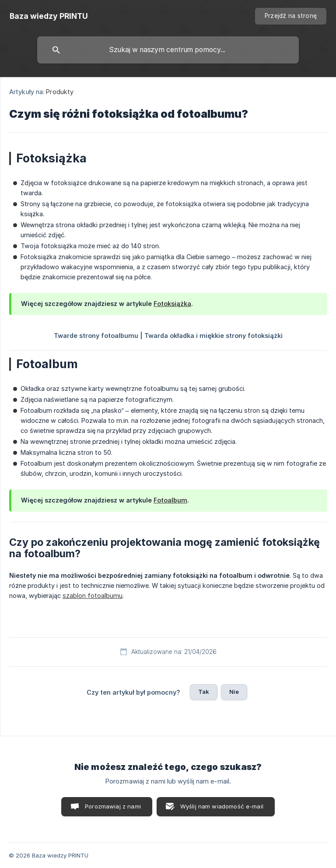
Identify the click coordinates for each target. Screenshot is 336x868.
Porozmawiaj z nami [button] (113, 806)
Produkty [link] (60, 92)
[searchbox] (168, 50)
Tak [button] (204, 692)
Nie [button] (234, 692)
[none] (49, 16)
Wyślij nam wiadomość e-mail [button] (222, 806)
